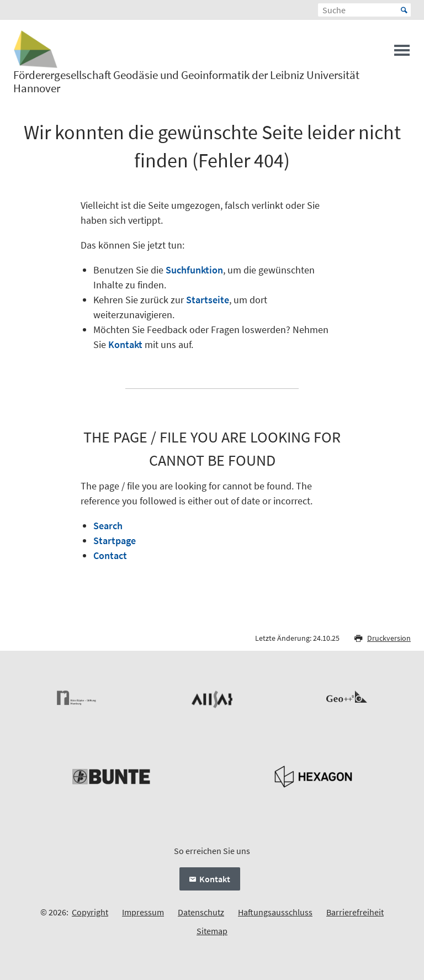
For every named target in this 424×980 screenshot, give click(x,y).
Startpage (115, 541)
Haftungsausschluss (275, 912)
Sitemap (212, 931)
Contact (110, 555)
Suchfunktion (194, 270)
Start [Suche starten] (404, 10)
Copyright (90, 912)
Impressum (143, 912)
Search (108, 526)
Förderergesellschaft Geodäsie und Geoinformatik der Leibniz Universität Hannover (186, 82)
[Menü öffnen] (402, 54)
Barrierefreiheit (355, 912)
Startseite (208, 300)
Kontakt (125, 344)
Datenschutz (201, 912)
